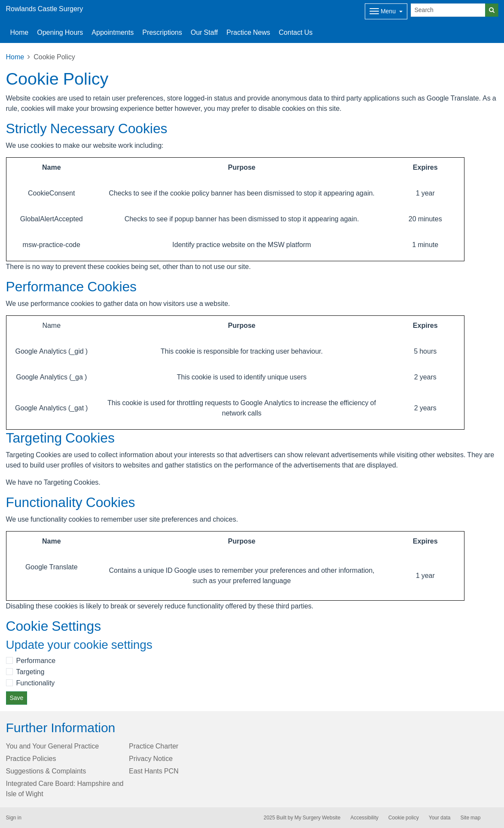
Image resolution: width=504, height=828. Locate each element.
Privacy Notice (151, 758)
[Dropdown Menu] (386, 11)
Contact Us (296, 32)
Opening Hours (60, 32)
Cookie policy (404, 818)
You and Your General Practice (53, 746)
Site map (470, 818)
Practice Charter (154, 746)
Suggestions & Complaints (46, 771)
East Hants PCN (154, 771)
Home (15, 57)
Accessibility (364, 818)
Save (17, 698)
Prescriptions (162, 32)
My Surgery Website (317, 818)
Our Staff (204, 32)
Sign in (14, 818)
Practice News (248, 32)
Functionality (36, 683)
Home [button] (20, 32)
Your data (440, 818)
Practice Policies (31, 758)
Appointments (113, 32)
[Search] (448, 10)
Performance (36, 660)
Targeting (31, 672)
